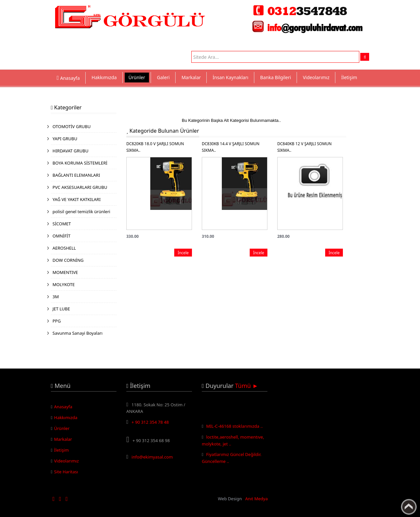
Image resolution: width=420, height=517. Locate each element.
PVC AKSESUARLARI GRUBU (80, 187)
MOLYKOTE (64, 284)
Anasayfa (63, 407)
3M (56, 297)
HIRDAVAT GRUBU (70, 151)
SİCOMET (62, 224)
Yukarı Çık (409, 507)
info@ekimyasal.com (152, 457)
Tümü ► (247, 386)
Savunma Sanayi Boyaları (77, 333)
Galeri (163, 77)
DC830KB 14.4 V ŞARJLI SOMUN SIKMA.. (231, 147)
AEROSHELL (64, 248)
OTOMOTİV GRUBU (72, 126)
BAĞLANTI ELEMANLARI (76, 175)
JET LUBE (61, 309)
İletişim (349, 77)
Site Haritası (66, 472)
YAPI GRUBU (65, 139)
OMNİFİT (62, 236)
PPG (57, 321)
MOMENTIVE (65, 272)
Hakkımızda (104, 77)
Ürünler (137, 77)
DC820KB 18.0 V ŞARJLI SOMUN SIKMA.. (155, 147)
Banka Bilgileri (276, 77)
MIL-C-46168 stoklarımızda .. (234, 427)
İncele (183, 253)
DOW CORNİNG (68, 260)
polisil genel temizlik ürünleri (81, 212)
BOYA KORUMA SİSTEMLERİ (80, 163)
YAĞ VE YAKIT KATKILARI (77, 199)
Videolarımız (316, 77)
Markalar (191, 77)
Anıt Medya (256, 499)
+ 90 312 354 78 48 (150, 422)
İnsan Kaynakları (231, 77)
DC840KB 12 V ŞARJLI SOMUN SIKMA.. (304, 147)
